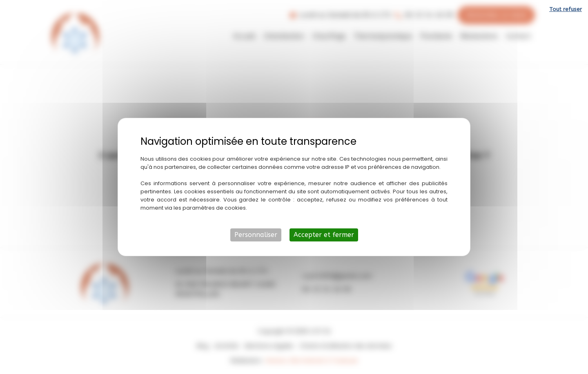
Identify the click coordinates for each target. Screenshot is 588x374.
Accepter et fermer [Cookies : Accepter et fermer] (324, 235)
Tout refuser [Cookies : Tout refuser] (566, 9)
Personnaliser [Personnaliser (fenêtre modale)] (256, 235)
